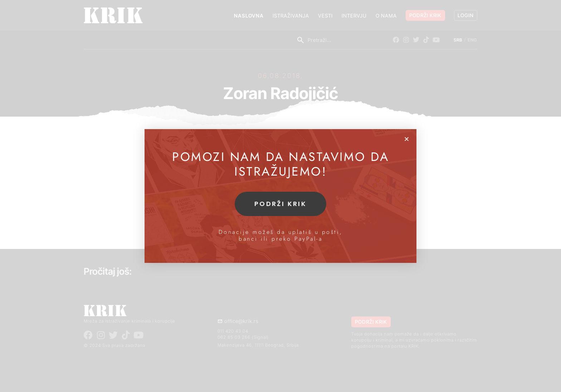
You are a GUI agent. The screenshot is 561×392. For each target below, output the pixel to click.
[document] (280, 196)
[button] (407, 139)
